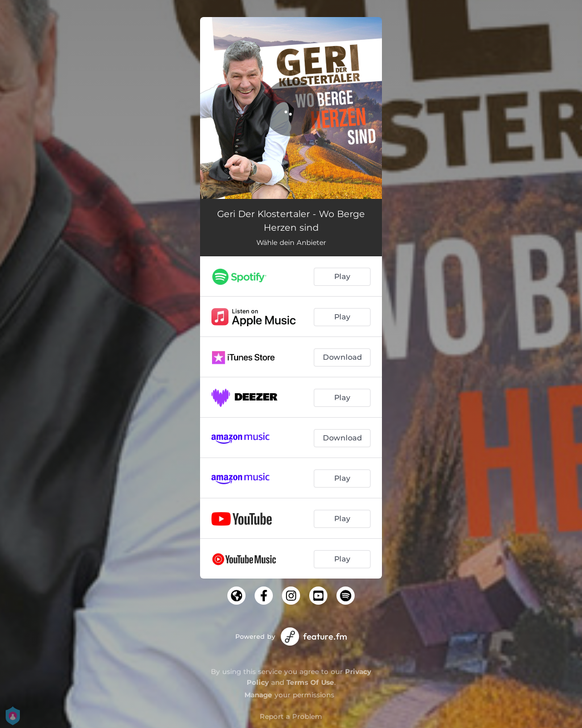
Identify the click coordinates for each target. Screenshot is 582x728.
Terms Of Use (310, 682)
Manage (258, 695)
